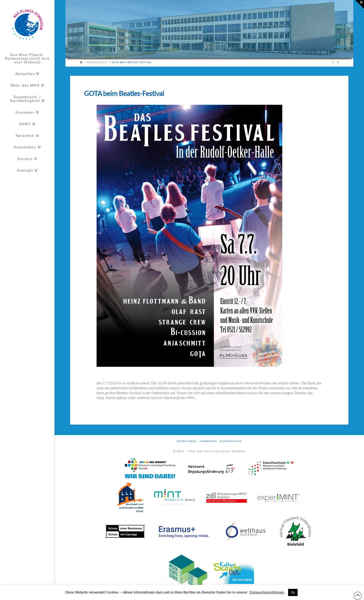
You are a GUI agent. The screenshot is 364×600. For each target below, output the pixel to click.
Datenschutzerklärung (267, 592)
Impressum (208, 441)
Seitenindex (187, 441)
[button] (360, 4)
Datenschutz (231, 441)
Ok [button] (293, 592)
